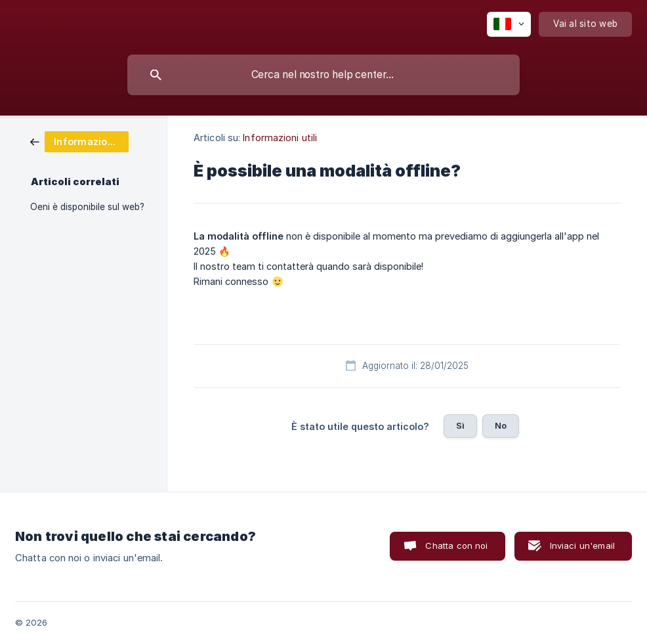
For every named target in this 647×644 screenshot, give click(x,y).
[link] (79, 141)
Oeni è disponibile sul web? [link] (87, 207)
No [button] (501, 425)
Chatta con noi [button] (456, 546)
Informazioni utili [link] (280, 138)
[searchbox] (323, 75)
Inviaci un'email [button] (582, 546)
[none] (509, 24)
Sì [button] (460, 425)
